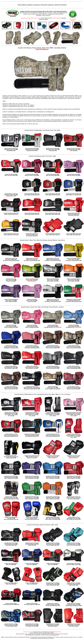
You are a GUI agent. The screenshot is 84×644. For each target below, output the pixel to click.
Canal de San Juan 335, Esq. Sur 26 (30, 18)
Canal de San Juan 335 (28, 632)
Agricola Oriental (56, 18)
